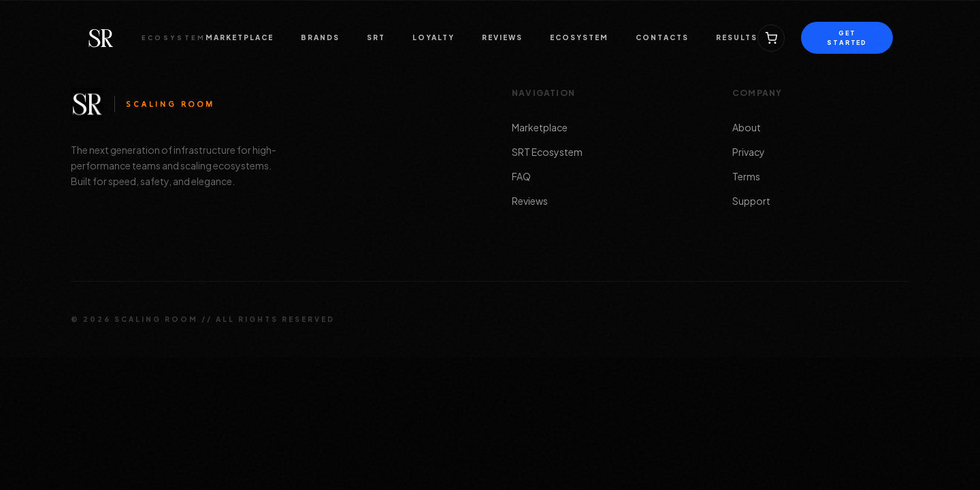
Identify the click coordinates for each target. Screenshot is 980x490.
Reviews (530, 201)
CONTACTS (662, 37)
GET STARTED (847, 38)
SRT (376, 37)
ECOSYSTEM (579, 37)
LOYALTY (434, 37)
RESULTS (737, 37)
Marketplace (540, 127)
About (747, 127)
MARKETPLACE (240, 37)
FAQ (521, 176)
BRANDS (320, 37)
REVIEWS (502, 37)
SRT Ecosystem (547, 152)
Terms (746, 176)
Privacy (749, 152)
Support (751, 201)
